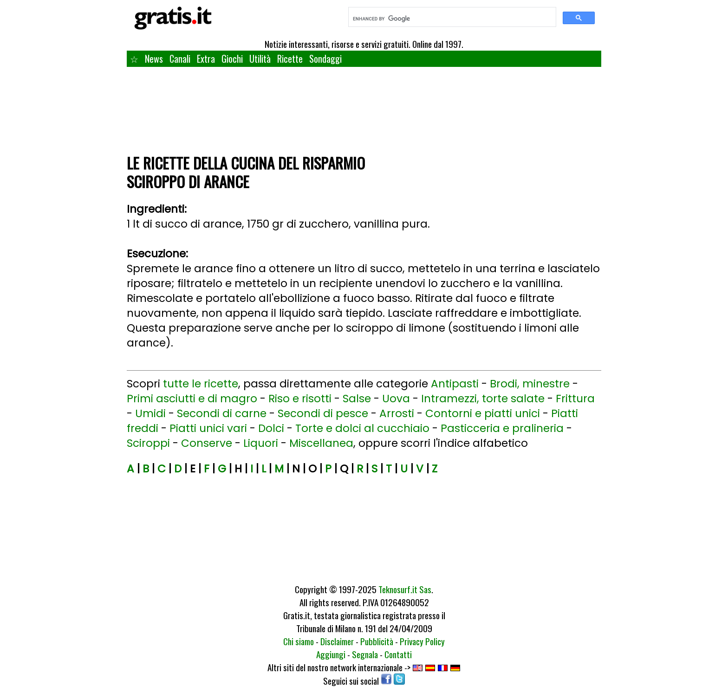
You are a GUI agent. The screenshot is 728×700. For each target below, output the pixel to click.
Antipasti (455, 384)
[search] (451, 19)
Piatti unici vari (208, 428)
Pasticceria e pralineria (502, 428)
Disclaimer (337, 641)
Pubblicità (377, 641)
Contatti (398, 654)
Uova (396, 399)
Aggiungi (331, 654)
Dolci (271, 428)
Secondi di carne (222, 413)
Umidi (150, 413)
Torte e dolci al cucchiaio (362, 428)
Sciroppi (148, 443)
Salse (357, 399)
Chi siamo (299, 641)
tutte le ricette (201, 384)
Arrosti (397, 413)
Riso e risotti (300, 399)
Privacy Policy (422, 641)
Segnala (365, 654)
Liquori (261, 443)
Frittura (575, 399)
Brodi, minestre (530, 384)
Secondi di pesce (323, 413)
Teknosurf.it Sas (405, 589)
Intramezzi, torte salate (483, 399)
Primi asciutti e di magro (192, 399)
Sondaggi (325, 59)
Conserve (207, 443)
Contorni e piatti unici (483, 413)
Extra (206, 59)
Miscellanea (321, 443)
